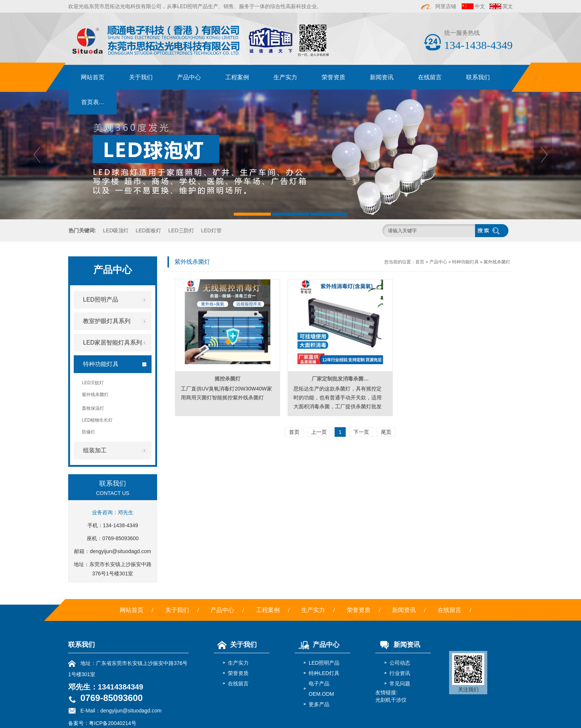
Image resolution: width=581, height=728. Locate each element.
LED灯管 (211, 230)
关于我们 (141, 77)
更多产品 (319, 704)
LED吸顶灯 (116, 230)
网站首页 (93, 77)
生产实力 (285, 77)
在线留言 (430, 77)
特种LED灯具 (324, 673)
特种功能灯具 (465, 262)
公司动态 (400, 663)
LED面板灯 (148, 230)
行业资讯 (400, 673)
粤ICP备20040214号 (113, 723)
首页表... (92, 102)
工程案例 (237, 77)
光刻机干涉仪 (391, 700)
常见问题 (400, 684)
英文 (508, 6)
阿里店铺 (439, 6)
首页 (420, 262)
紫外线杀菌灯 (497, 262)
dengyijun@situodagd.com (120, 551)
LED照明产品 (324, 663)
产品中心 (189, 77)
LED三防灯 (181, 230)
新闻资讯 (382, 77)
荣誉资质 (333, 77)
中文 (480, 6)
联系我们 (478, 77)
